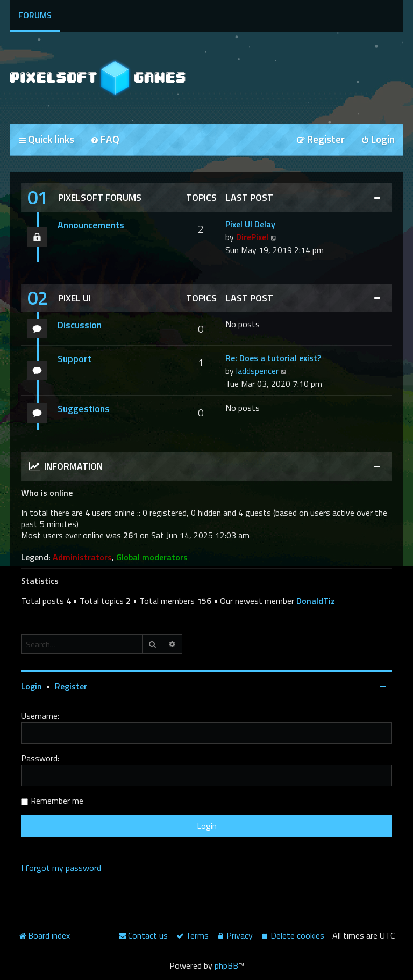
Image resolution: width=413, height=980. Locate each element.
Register (71, 686)
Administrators (82, 557)
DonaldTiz (316, 601)
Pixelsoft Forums (100, 197)
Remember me (57, 801)
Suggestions (84, 409)
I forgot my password (61, 868)
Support (74, 359)
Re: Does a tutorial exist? (273, 358)
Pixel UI (74, 298)
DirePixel (252, 237)
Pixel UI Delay (250, 224)
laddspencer (257, 371)
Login (31, 686)
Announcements (91, 225)
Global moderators (152, 557)
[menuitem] (105, 140)
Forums (35, 15)
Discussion (80, 325)
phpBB (226, 965)
